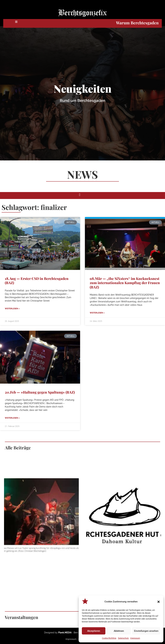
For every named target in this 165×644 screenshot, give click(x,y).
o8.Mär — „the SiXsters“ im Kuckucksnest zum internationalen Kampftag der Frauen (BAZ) (125, 283)
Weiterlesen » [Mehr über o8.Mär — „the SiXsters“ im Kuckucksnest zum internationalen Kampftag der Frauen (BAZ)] (97, 313)
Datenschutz (123, 638)
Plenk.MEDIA (65, 633)
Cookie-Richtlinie (109, 638)
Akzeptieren (94, 631)
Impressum (135, 638)
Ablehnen (119, 631)
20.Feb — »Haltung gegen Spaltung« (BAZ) (40, 392)
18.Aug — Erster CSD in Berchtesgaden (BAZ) (37, 281)
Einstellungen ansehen (146, 631)
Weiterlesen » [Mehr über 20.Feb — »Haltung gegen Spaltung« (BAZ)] (12, 418)
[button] (159, 602)
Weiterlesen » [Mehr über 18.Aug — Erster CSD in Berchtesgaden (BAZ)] (12, 309)
